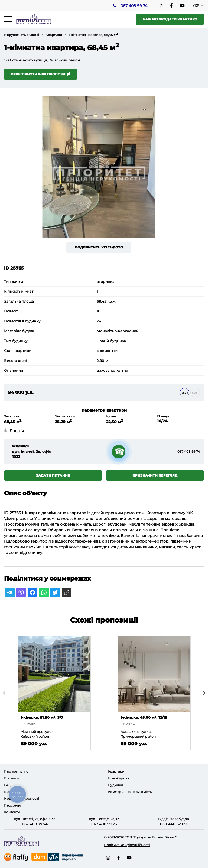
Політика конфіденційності (127, 845)
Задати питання (53, 475)
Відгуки (11, 792)
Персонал (13, 805)
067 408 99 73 (104, 824)
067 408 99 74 (134, 6)
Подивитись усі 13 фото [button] (99, 247)
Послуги (11, 778)
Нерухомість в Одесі (22, 35)
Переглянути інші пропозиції (40, 74)
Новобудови (119, 778)
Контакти (12, 812)
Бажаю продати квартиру (170, 19)
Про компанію (16, 771)
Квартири (54, 35)
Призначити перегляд (155, 475)
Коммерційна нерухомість (130, 792)
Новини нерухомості (22, 799)
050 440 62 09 (173, 824)
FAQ (8, 785)
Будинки (116, 785)
